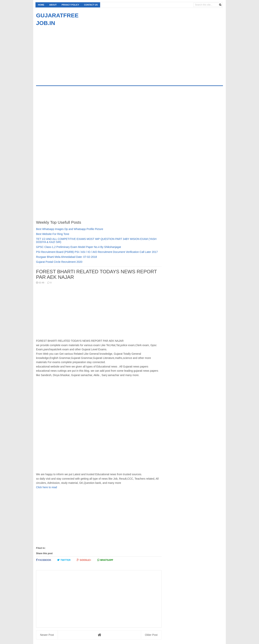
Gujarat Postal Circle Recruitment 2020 (59, 262)
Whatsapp (105, 560)
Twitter (64, 560)
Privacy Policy (70, 5)
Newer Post (47, 635)
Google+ (84, 560)
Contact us (91, 5)
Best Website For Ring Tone (53, 234)
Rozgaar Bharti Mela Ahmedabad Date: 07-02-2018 (66, 257)
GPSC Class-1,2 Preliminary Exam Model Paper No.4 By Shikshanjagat (78, 247)
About (53, 5)
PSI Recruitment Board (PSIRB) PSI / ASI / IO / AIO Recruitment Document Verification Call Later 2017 (97, 252)
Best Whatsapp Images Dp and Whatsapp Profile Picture (70, 229)
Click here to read (47, 487)
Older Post (151, 635)
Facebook (44, 560)
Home (41, 5)
